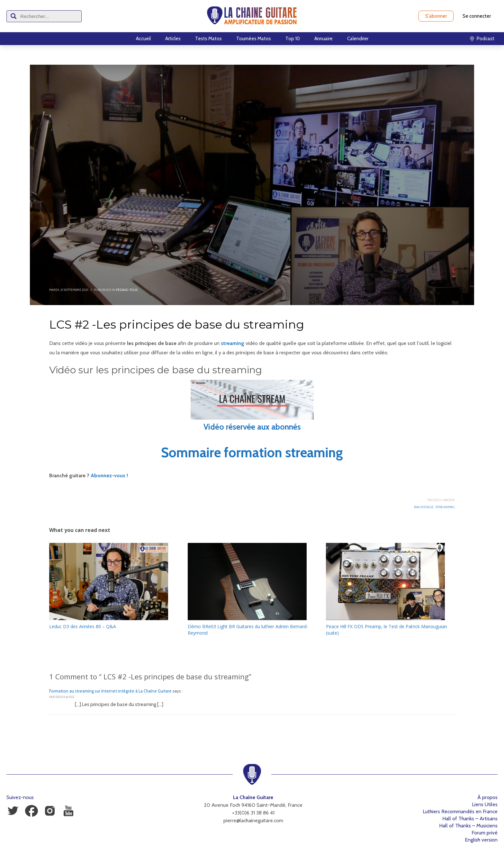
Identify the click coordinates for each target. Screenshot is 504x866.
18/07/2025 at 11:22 (62, 697)
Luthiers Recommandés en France (460, 811)
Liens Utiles (485, 804)
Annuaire (324, 39)
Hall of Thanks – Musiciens (468, 826)
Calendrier (358, 39)
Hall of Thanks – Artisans (470, 819)
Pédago (122, 290)
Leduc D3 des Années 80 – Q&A (83, 626)
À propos (487, 797)
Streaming (445, 507)
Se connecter (477, 16)
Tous (134, 290)
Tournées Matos (254, 39)
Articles (173, 39)
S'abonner (436, 16)
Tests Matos (208, 39)
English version (481, 840)
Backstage (424, 507)
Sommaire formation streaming (252, 452)
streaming (233, 343)
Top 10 (293, 39)
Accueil (143, 39)
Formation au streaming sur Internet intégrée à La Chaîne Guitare (110, 691)
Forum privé (485, 833)
